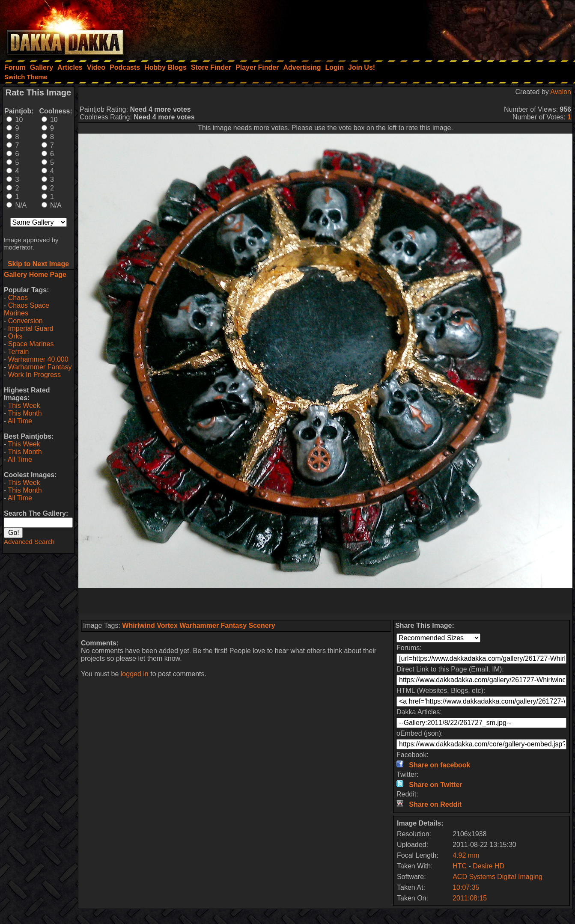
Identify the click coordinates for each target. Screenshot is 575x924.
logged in (135, 674)
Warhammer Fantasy (40, 367)
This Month (25, 413)
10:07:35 (466, 887)
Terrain (18, 352)
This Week (24, 406)
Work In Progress (34, 375)
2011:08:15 (470, 898)
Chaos (18, 298)
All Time (20, 421)
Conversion (25, 321)
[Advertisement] (460, 28)
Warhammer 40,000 (38, 359)
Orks (15, 336)
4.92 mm (466, 855)
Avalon (561, 92)
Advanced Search (29, 542)
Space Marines (31, 344)
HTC (460, 866)
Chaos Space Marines (27, 309)
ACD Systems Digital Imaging (498, 877)
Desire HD (489, 866)
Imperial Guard (31, 328)
